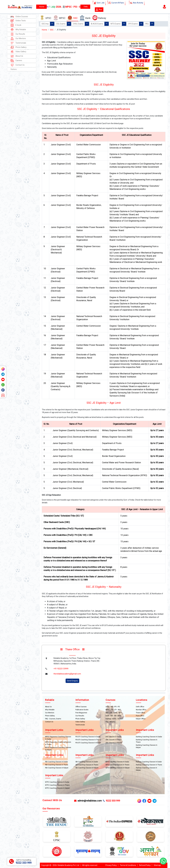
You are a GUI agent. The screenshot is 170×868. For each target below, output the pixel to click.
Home (44, 30)
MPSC (59, 18)
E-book (16, 25)
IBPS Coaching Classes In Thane (117, 765)
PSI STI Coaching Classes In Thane (88, 740)
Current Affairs (116, 3)
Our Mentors (18, 39)
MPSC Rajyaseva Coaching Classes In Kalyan (58, 749)
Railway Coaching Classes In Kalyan (146, 769)
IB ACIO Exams (97, 24)
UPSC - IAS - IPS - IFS (113, 707)
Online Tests (18, 21)
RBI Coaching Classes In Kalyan (57, 768)
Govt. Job (99, 3)
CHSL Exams (78, 24)
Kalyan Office (141, 719)
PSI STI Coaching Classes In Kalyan (88, 743)
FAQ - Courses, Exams (53, 719)
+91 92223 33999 (61, 669)
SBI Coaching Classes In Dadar (87, 762)
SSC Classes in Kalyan (114, 743)
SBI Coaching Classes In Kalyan (87, 768)
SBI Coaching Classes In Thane (87, 765)
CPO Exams (133, 24)
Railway (99, 18)
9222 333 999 (111, 801)
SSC (72, 18)
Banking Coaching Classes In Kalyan (147, 746)
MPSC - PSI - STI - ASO (113, 710)
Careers (16, 61)
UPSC (45, 18)
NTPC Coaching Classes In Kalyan (57, 788)
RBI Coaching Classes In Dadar (56, 762)
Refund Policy (145, 865)
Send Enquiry (72, 681)
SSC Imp (45, 24)
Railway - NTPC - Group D (114, 719)
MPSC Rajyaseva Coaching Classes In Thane (58, 743)
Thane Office (140, 713)
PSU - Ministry (111, 722)
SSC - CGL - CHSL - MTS (114, 713)
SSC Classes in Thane (114, 740)
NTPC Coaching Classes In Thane (57, 785)
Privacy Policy (111, 865)
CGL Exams (61, 24)
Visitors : (14, 69)
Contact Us (18, 65)
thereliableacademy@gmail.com (67, 674)
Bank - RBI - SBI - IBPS (113, 716)
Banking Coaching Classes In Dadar (149, 737)
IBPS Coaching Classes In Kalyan (118, 768)
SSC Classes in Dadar (113, 737)
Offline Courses (81, 707)
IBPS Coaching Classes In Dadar (117, 762)
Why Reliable (18, 30)
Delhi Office (140, 707)
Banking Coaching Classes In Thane (147, 741)
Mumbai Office (141, 710)
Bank (85, 18)
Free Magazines (81, 713)
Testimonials (18, 43)
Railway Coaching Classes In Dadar (149, 762)
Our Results (18, 34)
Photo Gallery (18, 47)
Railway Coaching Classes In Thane (149, 765)
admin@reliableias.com (88, 801)
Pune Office (140, 716)
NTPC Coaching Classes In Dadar (57, 782)
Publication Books (82, 710)
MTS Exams (116, 24)
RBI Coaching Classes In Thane (57, 765)
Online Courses (19, 17)
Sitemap (157, 865)
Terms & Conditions (128, 865)
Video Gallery (18, 52)
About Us (17, 56)
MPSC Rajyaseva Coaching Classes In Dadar (58, 738)
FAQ (147, 24)
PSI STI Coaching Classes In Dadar (88, 737)
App (99, 10)
